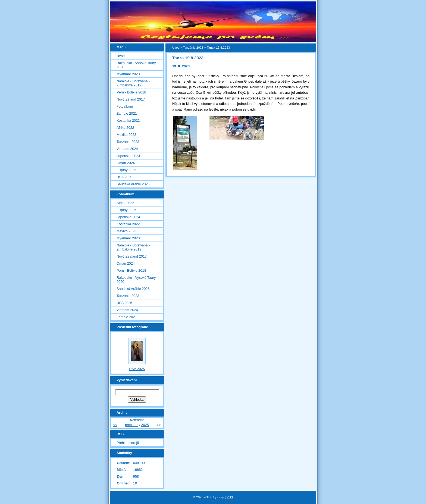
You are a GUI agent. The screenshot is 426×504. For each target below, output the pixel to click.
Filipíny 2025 (126, 170)
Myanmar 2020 (128, 74)
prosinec (131, 425)
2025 (145, 425)
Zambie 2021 (127, 113)
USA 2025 (124, 177)
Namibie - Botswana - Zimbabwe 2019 (133, 83)
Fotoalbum (125, 106)
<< (115, 425)
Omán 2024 (126, 163)
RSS (230, 497)
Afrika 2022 (125, 128)
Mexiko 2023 (126, 135)
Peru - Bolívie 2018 (131, 92)
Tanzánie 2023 (193, 48)
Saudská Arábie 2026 (133, 184)
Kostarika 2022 (128, 120)
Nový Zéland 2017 (131, 99)
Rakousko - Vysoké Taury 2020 (136, 65)
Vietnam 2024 (127, 149)
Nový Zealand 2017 (132, 256)
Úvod (176, 48)
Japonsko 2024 (128, 156)
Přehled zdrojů (128, 443)
